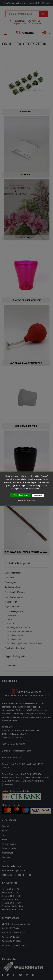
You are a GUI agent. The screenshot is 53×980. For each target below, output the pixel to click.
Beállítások (38, 495)
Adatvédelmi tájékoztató (26, 500)
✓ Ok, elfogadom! (20, 495)
